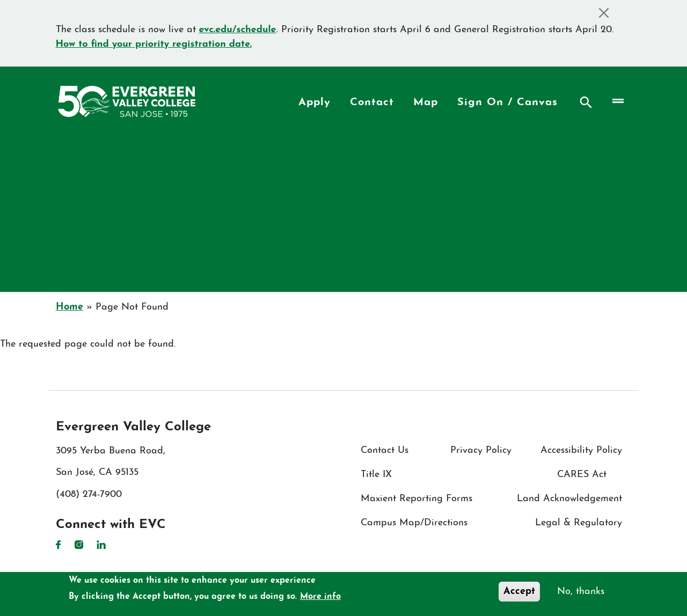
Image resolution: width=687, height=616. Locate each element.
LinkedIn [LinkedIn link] (101, 545)
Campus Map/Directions (414, 523)
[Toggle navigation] (617, 101)
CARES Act (582, 475)
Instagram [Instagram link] (79, 545)
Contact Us (385, 450)
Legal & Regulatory (579, 523)
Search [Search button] (586, 102)
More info (320, 597)
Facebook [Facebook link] (59, 545)
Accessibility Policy (581, 450)
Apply (315, 102)
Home (70, 307)
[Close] (604, 13)
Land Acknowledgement (569, 499)
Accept (519, 592)
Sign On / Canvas (507, 102)
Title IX (376, 475)
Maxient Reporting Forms (416, 499)
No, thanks (581, 592)
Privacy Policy (481, 450)
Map (426, 102)
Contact (372, 102)
